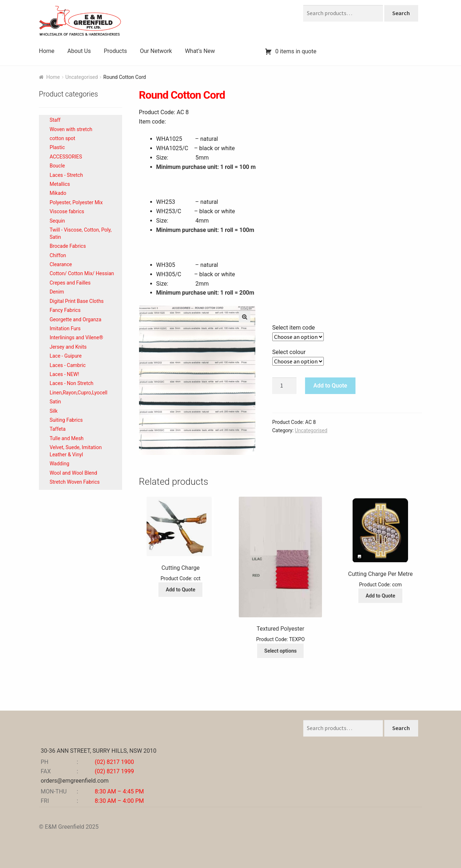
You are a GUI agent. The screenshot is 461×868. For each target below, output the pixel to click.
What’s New (200, 51)
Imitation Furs (65, 328)
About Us (79, 51)
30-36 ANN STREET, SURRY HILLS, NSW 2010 (99, 751)
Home (47, 51)
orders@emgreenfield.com (75, 781)
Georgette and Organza (76, 319)
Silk (54, 411)
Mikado (58, 193)
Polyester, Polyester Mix (76, 202)
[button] (245, 317)
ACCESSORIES (66, 157)
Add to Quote (330, 386)
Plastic (57, 147)
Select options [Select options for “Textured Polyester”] (281, 651)
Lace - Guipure (66, 356)
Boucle (57, 166)
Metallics (60, 184)
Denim (57, 292)
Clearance (61, 264)
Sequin (57, 221)
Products (115, 51)
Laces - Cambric (68, 365)
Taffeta (58, 429)
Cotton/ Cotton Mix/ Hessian (82, 273)
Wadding (60, 464)
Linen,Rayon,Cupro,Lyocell (79, 393)
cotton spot (62, 138)
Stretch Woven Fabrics (75, 482)
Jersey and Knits (68, 347)
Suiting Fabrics (66, 420)
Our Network (156, 51)
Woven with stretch (71, 129)
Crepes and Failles (70, 283)
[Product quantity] (285, 386)
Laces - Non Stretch (72, 383)
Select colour (289, 352)
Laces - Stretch (66, 175)
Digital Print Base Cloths (77, 301)
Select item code (294, 328)
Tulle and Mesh (67, 438)
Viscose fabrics (67, 211)
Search (401, 13)
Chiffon (58, 255)
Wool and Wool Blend (73, 473)
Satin (55, 402)
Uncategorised (81, 77)
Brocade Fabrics (68, 246)
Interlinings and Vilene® (77, 337)
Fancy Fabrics (65, 310)
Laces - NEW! (64, 374)
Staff (55, 120)
